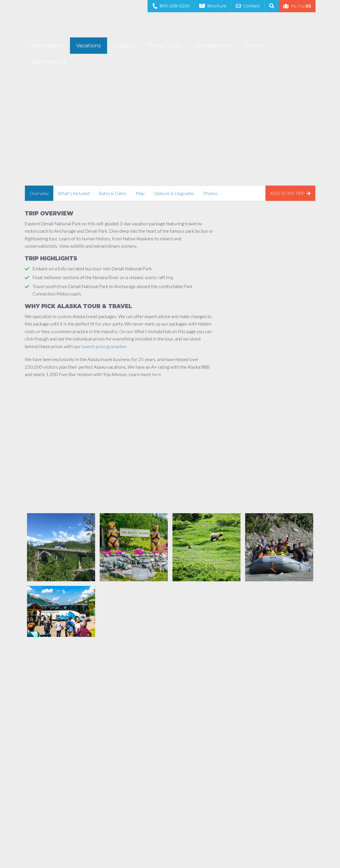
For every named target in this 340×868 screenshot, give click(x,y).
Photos (210, 193)
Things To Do (164, 46)
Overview (39, 193)
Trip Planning (48, 62)
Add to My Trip (290, 193)
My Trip (297, 6)
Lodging (124, 46)
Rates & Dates (113, 193)
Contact (248, 6)
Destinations (47, 46)
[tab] (39, 193)
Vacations (89, 46)
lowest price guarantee (104, 346)
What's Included (74, 193)
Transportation (213, 46)
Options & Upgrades (174, 193)
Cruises (254, 46)
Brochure (213, 6)
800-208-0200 (171, 6)
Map (140, 193)
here (156, 374)
